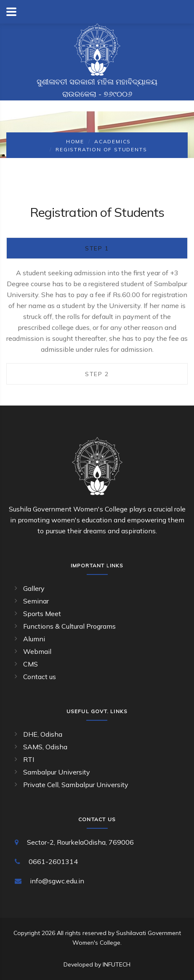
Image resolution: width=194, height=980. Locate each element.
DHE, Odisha (43, 734)
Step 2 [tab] (97, 374)
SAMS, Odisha (45, 747)
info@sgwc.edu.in (57, 881)
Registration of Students (101, 149)
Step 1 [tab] (97, 248)
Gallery (34, 588)
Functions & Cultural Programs (69, 626)
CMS (31, 664)
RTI (29, 759)
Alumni (34, 639)
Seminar (36, 601)
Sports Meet (42, 614)
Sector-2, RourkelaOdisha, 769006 (80, 842)
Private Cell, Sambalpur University (76, 785)
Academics (113, 141)
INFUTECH (117, 964)
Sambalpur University (57, 772)
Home (75, 141)
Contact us (40, 677)
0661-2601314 (53, 861)
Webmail (37, 651)
